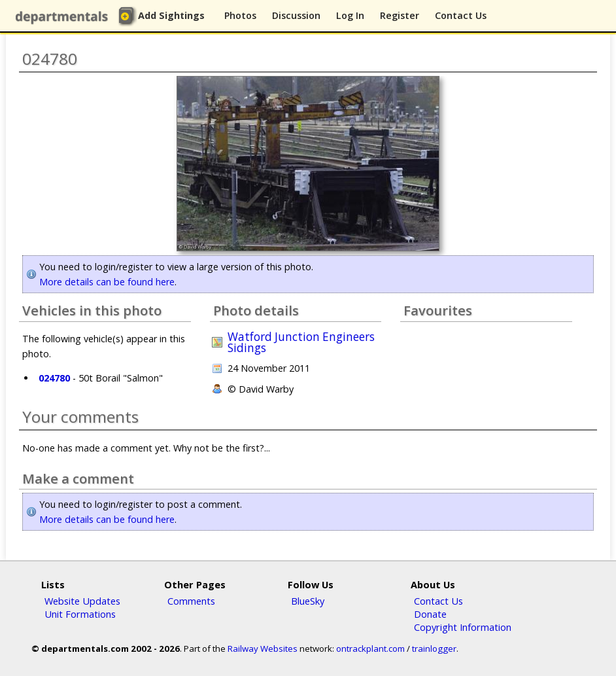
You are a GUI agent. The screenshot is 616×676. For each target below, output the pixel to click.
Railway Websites (263, 649)
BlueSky (308, 601)
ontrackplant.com (370, 649)
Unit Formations (80, 614)
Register (400, 15)
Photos (240, 15)
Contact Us (461, 15)
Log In (350, 15)
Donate (430, 614)
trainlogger (434, 649)
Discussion (296, 15)
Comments (191, 601)
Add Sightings (171, 15)
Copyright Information (463, 627)
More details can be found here (107, 282)
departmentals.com (64, 16)
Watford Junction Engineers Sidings (301, 342)
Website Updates (82, 601)
